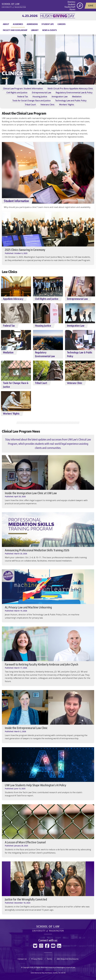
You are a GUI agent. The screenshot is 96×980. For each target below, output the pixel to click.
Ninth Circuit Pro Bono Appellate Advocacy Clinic (70, 89)
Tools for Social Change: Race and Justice (31, 101)
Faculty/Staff (70, 7)
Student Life (48, 24)
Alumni (72, 9)
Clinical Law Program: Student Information (23, 89)
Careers (61, 24)
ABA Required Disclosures (68, 959)
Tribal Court (30, 105)
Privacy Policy (37, 959)
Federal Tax (23, 97)
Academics (18, 24)
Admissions (32, 24)
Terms (50, 959)
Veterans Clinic (47, 105)
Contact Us (22, 959)
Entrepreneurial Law (41, 93)
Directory (71, 2)
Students (72, 4)
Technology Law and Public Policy (71, 101)
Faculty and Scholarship (15, 30)
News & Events (49, 30)
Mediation (77, 97)
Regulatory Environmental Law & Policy (74, 93)
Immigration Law (59, 97)
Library (35, 30)
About (6, 24)
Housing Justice (40, 97)
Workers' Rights (67, 105)
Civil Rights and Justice (17, 93)
